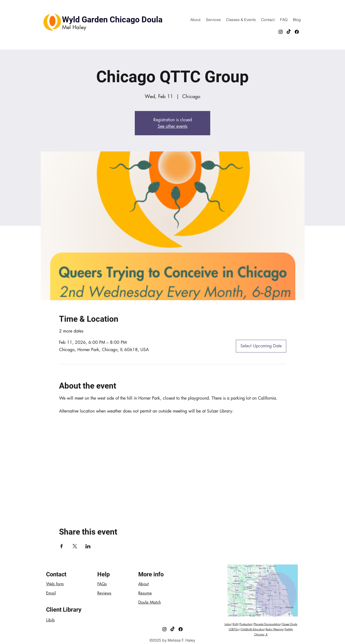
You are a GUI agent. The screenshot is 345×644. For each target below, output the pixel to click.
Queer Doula (290, 624)
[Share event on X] (75, 546)
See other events (172, 126)
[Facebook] (297, 32)
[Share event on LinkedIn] (88, 546)
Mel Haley (74, 27)
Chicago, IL (261, 634)
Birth (235, 624)
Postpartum (246, 624)
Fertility (289, 629)
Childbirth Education (253, 629)
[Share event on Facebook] (62, 546)
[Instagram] (281, 32)
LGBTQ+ (234, 629)
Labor (228, 624)
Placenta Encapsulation (267, 624)
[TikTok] (289, 32)
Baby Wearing (275, 629)
